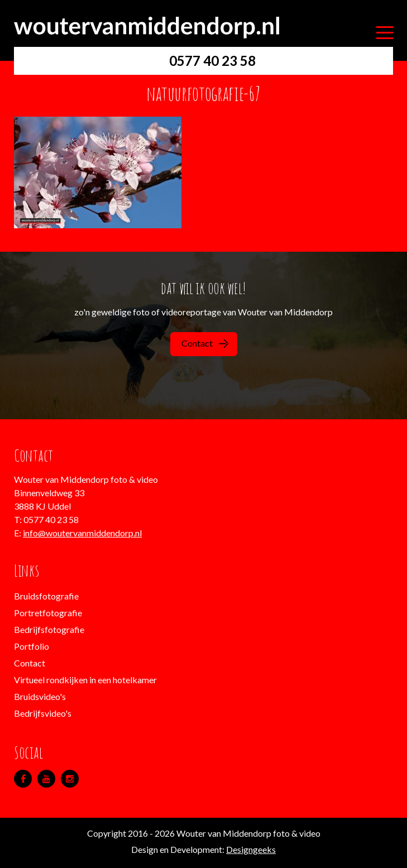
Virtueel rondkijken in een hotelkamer (85, 680)
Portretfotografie (48, 613)
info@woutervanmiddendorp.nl (82, 533)
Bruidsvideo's (40, 696)
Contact (205, 343)
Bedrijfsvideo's (43, 713)
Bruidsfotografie (46, 596)
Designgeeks (251, 849)
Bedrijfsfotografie (49, 629)
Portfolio (32, 646)
